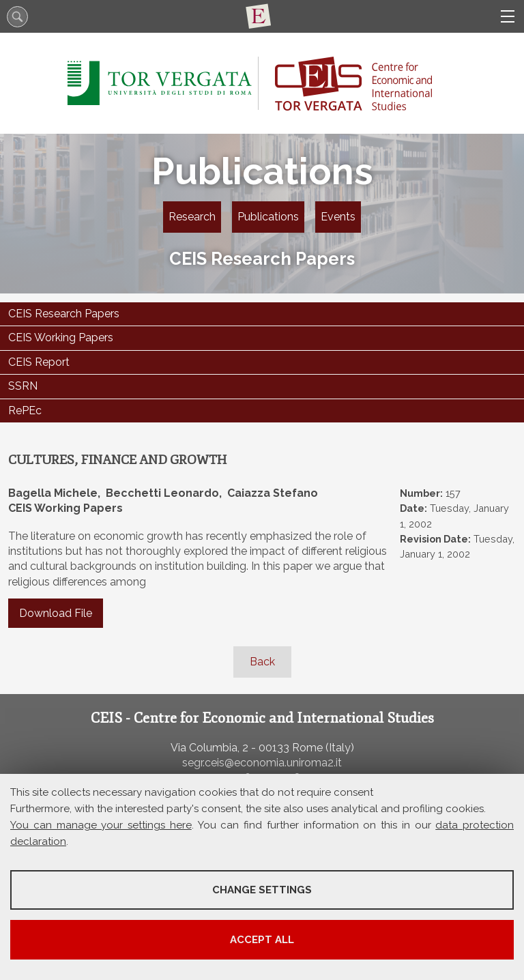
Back (262, 662)
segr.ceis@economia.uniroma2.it (262, 763)
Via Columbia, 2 (209, 748)
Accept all (262, 940)
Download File (56, 613)
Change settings (262, 890)
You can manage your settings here (101, 825)
